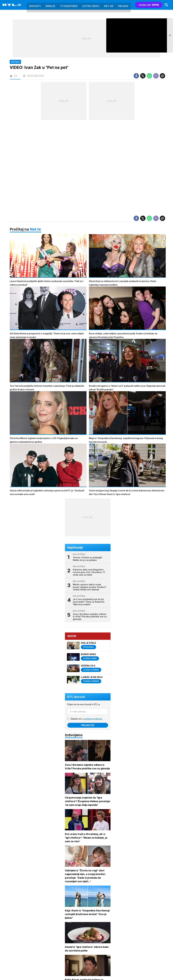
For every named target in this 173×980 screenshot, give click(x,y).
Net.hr (35, 229)
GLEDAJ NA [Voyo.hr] (149, 5)
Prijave (123, 5)
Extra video (91, 5)
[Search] (166, 5)
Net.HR (109, 5)
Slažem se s (87, 719)
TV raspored (69, 5)
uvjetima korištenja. (93, 719)
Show (72, 636)
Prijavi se (88, 725)
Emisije (50, 5)
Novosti (35, 5)
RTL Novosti (76, 697)
